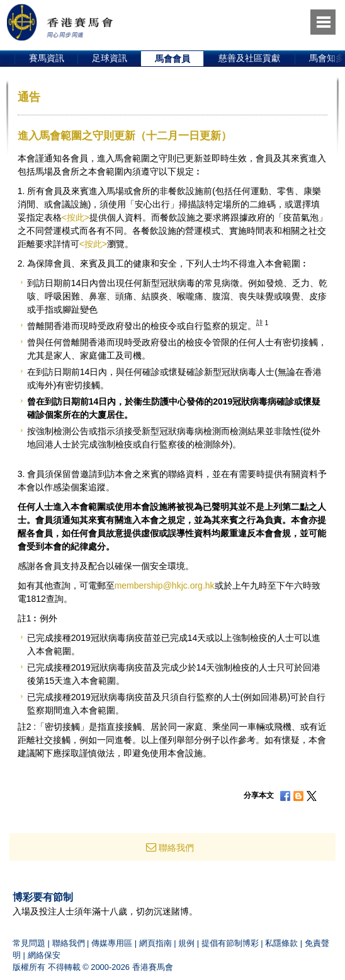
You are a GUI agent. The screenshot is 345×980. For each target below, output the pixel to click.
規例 (186, 943)
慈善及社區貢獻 (249, 58)
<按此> (76, 217)
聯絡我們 (176, 848)
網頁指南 (156, 943)
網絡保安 (44, 955)
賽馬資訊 (47, 58)
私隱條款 (281, 943)
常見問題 (29, 943)
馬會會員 (172, 59)
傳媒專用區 (112, 943)
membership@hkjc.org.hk (165, 585)
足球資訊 (110, 58)
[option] (47, 59)
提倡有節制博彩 (230, 943)
